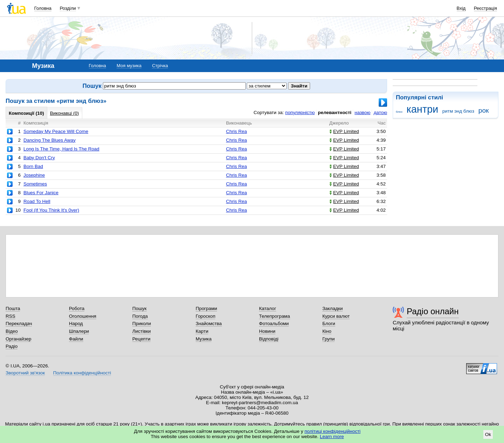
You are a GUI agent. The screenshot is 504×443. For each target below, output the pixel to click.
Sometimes (35, 184)
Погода (140, 316)
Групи (328, 339)
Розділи (68, 8)
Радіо (12, 346)
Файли (76, 339)
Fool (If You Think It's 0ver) (51, 210)
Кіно (327, 331)
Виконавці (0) (65, 113)
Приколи (142, 324)
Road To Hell (37, 201)
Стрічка (160, 66)
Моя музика (129, 66)
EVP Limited (344, 131)
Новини (267, 331)
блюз (399, 112)
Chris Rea (237, 131)
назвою (362, 112)
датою (380, 112)
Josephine (34, 175)
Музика (204, 339)
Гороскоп (205, 316)
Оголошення (83, 316)
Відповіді (269, 339)
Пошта (13, 308)
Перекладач (19, 324)
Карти (202, 331)
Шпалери (79, 331)
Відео (12, 331)
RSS (10, 316)
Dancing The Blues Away (50, 140)
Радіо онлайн (433, 311)
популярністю (300, 112)
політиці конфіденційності (332, 431)
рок (484, 110)
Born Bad (33, 166)
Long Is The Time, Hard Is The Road (61, 149)
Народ (76, 324)
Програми (206, 308)
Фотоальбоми (274, 324)
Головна (43, 8)
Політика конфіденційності (82, 373)
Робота (77, 308)
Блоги (329, 324)
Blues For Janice (41, 193)
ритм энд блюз (458, 111)
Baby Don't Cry (39, 158)
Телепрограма (275, 316)
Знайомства (209, 324)
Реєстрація (485, 8)
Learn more (332, 437)
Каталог (268, 308)
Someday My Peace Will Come (56, 131)
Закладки (332, 308)
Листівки (142, 331)
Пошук (139, 308)
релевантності (335, 112)
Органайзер (18, 339)
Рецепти (141, 339)
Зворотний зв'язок (25, 373)
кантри (422, 109)
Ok (488, 434)
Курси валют (336, 316)
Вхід (461, 8)
